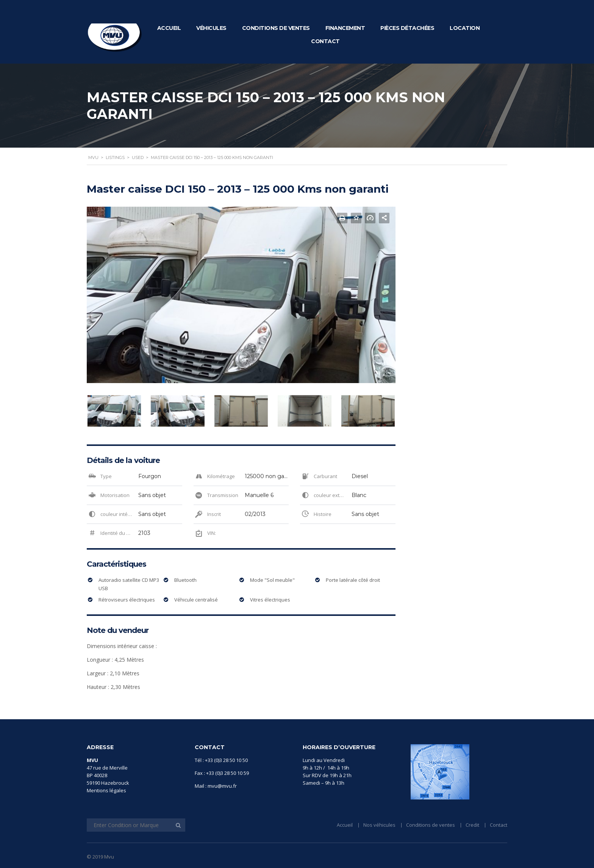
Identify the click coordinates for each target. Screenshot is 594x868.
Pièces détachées (407, 28)
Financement (345, 28)
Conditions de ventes (276, 28)
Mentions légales (106, 790)
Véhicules (211, 28)
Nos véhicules (379, 825)
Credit (472, 825)
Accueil (169, 28)
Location (465, 28)
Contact (325, 41)
